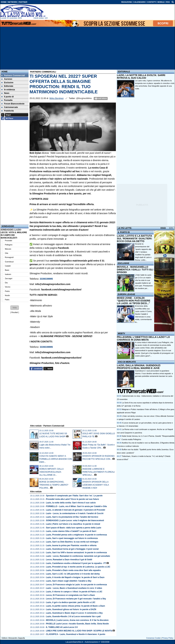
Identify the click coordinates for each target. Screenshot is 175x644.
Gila (6, 253)
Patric (7, 300)
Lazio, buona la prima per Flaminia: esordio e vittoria (71, 545)
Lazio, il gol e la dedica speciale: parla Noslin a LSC (71, 602)
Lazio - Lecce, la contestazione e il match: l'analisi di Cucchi (75, 513)
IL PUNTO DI (124, 232)
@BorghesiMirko (84, 98)
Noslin (7, 295)
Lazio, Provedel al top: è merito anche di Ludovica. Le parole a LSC (78, 567)
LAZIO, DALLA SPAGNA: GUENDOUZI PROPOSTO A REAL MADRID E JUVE (139, 367)
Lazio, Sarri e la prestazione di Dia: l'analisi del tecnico (72, 517)
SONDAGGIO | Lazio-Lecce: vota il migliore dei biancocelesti (75, 520)
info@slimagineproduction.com (53, 284)
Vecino (8, 287)
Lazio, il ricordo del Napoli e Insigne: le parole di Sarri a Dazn (75, 577)
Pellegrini (9, 245)
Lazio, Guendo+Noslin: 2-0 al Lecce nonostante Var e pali (73, 616)
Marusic (8, 249)
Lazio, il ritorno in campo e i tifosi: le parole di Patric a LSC (74, 592)
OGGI (163, 228)
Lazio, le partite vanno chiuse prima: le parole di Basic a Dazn (75, 606)
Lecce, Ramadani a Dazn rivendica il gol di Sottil (69, 560)
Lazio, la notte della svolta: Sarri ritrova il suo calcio (71, 503)
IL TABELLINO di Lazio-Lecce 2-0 (62, 627)
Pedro (7, 291)
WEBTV (121, 333)
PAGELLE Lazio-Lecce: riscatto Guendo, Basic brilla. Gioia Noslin (78, 624)
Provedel (8, 241)
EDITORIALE (124, 72)
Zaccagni (9, 278)
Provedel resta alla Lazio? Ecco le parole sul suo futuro (72, 499)
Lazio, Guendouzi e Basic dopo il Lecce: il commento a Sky (74, 613)
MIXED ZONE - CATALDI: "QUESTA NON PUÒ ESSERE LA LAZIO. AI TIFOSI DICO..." (134, 301)
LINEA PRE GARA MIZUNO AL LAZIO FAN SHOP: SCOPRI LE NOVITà (79, 631)
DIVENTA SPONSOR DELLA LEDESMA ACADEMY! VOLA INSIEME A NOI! (96, 485)
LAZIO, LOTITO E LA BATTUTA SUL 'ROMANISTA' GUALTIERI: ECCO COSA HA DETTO (135, 238)
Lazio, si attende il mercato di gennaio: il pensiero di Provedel (76, 510)
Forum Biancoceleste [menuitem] (13, 104)
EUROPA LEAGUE (126, 294)
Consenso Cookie (153, 638)
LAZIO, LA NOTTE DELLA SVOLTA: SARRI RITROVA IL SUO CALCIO (141, 77)
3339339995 (46, 279)
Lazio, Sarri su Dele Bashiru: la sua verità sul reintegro (72, 542)
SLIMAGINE (47, 336)
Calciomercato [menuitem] (10, 107)
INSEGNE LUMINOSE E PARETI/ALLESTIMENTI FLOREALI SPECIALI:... (99, 472)
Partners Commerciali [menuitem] (13, 76)
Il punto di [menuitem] (8, 97)
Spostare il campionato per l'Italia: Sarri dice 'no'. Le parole (74, 496)
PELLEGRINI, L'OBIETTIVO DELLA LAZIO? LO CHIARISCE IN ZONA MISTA (143, 338)
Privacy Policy (168, 638)
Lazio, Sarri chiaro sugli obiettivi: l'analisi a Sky (69, 581)
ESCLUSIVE (123, 263)
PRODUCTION (62, 336)
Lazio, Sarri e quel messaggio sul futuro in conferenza (72, 538)
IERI (171, 228)
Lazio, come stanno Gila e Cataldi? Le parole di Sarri (71, 531)
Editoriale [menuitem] (7, 86)
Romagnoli (9, 257)
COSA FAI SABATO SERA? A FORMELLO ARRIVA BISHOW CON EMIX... (56, 459)
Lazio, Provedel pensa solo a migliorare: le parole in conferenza (76, 535)
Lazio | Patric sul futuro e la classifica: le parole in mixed (73, 524)
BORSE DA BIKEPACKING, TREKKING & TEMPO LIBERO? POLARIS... (54, 485)
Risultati (15, 312)
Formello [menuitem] (7, 100)
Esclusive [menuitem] (7, 83)
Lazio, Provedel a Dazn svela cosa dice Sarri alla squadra (73, 570)
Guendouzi (9, 262)
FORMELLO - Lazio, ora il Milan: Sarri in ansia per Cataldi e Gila (76, 506)
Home (5, 72)
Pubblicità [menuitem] (8, 111)
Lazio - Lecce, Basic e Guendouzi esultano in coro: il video (74, 588)
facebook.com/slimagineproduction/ (61, 290)
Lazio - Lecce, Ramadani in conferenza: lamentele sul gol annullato (78, 556)
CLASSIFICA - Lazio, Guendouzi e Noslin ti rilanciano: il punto (76, 634)
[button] (15, 308)
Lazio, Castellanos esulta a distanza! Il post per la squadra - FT (76, 563)
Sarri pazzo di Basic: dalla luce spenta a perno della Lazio (74, 528)
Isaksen (8, 274)
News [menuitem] (5, 93)
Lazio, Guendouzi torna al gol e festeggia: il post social (72, 549)
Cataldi (8, 266)
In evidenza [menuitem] (8, 90)
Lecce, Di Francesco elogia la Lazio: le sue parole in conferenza (76, 585)
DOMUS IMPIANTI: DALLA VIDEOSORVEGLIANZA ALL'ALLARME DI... (51, 472)
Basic (7, 270)
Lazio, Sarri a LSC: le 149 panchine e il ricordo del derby (73, 574)
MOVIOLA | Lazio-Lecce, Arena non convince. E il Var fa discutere (77, 620)
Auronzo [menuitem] (7, 79)
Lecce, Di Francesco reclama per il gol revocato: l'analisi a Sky (76, 599)
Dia (6, 283)
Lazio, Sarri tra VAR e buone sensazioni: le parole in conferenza (76, 553)
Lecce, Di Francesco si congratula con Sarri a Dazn (70, 595)
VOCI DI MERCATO (127, 362)
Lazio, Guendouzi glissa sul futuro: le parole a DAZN (71, 609)
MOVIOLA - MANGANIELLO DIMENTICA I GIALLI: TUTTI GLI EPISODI (135, 270)
